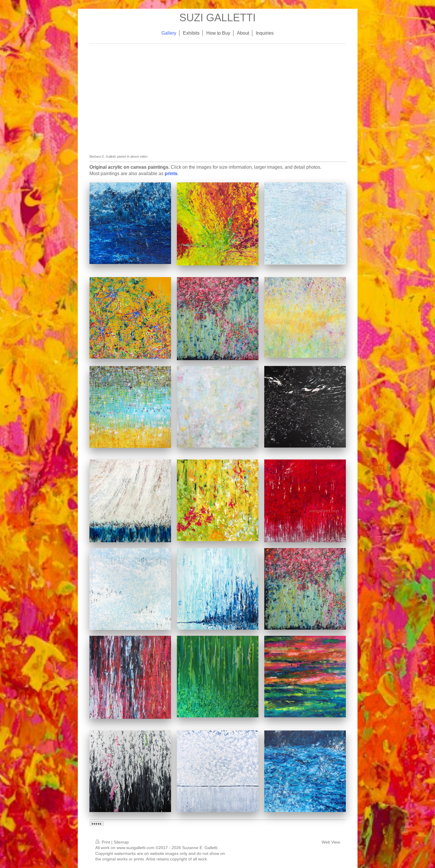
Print (103, 842)
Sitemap (121, 842)
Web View (331, 842)
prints (171, 174)
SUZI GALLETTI (217, 18)
